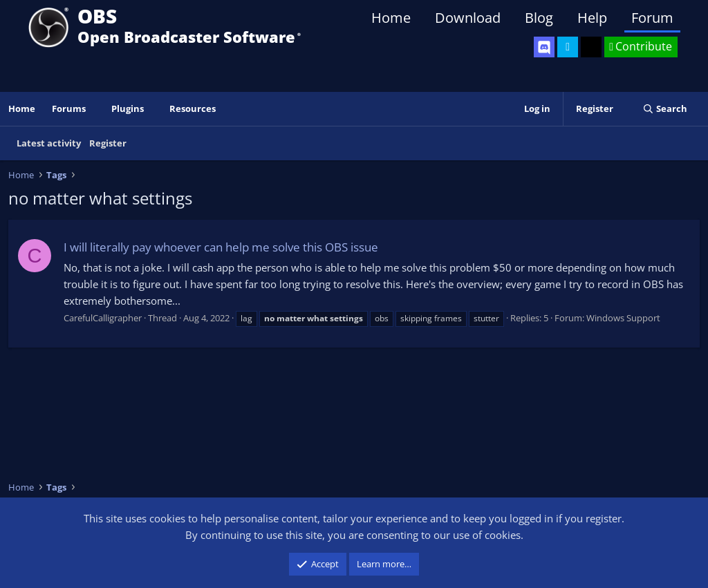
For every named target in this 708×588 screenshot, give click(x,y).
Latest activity (49, 143)
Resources (193, 108)
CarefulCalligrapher (103, 318)
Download (468, 18)
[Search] (665, 109)
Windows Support (623, 318)
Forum (652, 18)
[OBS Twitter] (568, 47)
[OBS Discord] (544, 47)
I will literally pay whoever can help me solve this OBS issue (221, 247)
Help (592, 18)
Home (391, 18)
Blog (539, 18)
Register (108, 143)
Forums (69, 108)
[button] (95, 109)
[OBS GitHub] (591, 47)
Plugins (128, 108)
